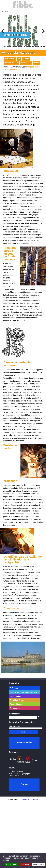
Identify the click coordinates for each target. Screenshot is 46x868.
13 (38, 46)
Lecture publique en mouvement (24, 692)
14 (41, 46)
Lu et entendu (16, 696)
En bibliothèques (17, 700)
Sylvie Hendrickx (10, 70)
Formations (15, 708)
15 (44, 46)
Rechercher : (15, 714)
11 (33, 46)
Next (43, 31)
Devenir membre (24, 742)
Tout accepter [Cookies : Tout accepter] (11, 864)
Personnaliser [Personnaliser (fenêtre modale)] (39, 864)
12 (36, 46)
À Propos (14, 688)
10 (30, 46)
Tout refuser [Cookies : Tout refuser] (25, 864)
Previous (3, 31)
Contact (24, 784)
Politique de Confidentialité (30, 800)
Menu (5, 12)
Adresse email (15, 726)
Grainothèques (16, 704)
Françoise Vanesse (34, 67)
